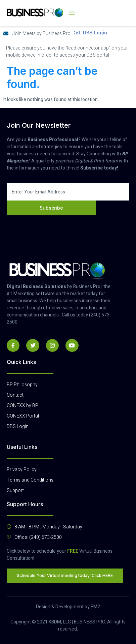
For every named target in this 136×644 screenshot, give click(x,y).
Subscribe (51, 208)
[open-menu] (72, 13)
